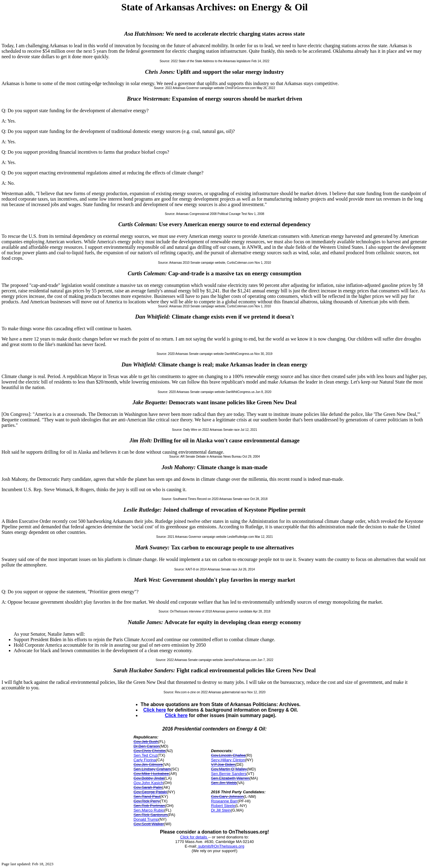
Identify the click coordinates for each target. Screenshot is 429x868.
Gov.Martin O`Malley (229, 769)
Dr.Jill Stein (221, 810)
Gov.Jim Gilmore (148, 764)
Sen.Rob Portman (149, 806)
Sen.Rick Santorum (151, 815)
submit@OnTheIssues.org (221, 846)
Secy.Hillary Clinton (228, 760)
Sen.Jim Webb (224, 783)
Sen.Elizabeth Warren (230, 778)
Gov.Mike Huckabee (151, 774)
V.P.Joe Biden (223, 764)
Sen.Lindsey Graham (152, 769)
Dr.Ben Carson (146, 746)
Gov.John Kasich (148, 783)
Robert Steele (223, 806)
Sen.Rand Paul (147, 797)
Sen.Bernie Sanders (229, 774)
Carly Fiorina (145, 760)
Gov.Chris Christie (149, 751)
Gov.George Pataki (150, 792)
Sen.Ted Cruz (145, 755)
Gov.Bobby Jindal (149, 778)
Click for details (194, 837)
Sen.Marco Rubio (149, 810)
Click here (155, 710)
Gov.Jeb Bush (146, 742)
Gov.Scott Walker (149, 824)
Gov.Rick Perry (147, 801)
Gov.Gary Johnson (227, 797)
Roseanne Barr (224, 801)
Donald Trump (146, 819)
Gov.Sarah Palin (148, 787)
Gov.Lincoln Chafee (228, 755)
